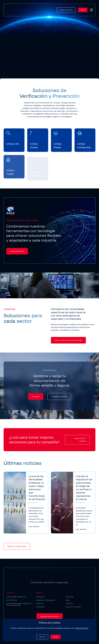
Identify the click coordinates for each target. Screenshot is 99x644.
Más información (82, 628)
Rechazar (42, 637)
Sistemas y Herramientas (45, 600)
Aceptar (56, 637)
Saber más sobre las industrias (68, 340)
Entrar (83, 10)
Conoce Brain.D (17, 251)
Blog (67, 600)
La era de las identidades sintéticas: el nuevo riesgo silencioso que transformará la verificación (37, 488)
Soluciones (40, 597)
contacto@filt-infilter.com (16, 597)
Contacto (69, 604)
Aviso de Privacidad (73, 607)
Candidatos (40, 607)
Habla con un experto (80, 440)
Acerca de (70, 597)
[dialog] (94, 639)
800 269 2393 (12, 600)
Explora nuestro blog (17, 546)
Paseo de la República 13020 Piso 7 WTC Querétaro (20, 604)
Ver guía (36, 396)
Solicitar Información (66, 10)
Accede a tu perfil (59, 396)
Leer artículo (34, 526)
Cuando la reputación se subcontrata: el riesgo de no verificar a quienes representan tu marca (84, 488)
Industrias (40, 604)
